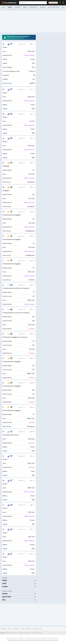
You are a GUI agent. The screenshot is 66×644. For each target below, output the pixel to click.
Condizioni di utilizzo (12, 640)
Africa (10, 629)
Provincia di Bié (26, 629)
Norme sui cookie (34, 640)
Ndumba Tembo (37, 629)
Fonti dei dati (55, 640)
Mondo (3, 629)
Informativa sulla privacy (24, 640)
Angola (16, 629)
